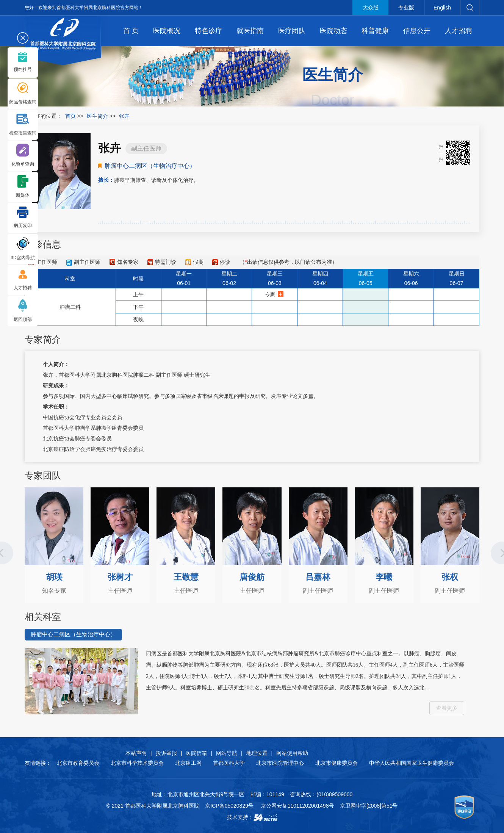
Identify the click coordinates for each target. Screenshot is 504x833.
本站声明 (136, 753)
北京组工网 (188, 763)
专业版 (406, 8)
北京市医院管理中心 (280, 763)
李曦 (384, 577)
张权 (450, 577)
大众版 (371, 8)
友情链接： (38, 763)
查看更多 (447, 708)
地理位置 (257, 753)
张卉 (48, 375)
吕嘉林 (318, 577)
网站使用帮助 (292, 753)
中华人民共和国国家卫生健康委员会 (412, 763)
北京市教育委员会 (78, 763)
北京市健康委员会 (337, 763)
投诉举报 (166, 753)
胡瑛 (54, 577)
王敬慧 (186, 577)
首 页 (131, 31)
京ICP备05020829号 (229, 806)
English (442, 8)
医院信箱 (196, 753)
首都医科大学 (229, 763)
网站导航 (227, 753)
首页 (70, 116)
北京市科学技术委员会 (137, 763)
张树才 (120, 577)
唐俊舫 (252, 577)
